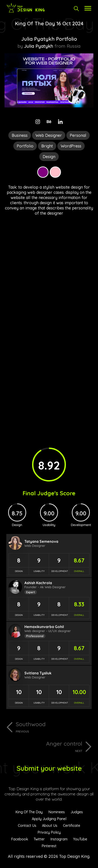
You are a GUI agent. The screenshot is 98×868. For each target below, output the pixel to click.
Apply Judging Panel (49, 819)
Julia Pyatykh (39, 46)
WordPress (71, 146)
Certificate (72, 825)
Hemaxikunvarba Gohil (44, 627)
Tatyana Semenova (41, 541)
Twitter (39, 839)
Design (49, 157)
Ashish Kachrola (38, 583)
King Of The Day (29, 812)
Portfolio (25, 146)
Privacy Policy (49, 832)
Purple (43, 172)
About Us (50, 825)
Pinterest (49, 846)
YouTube (80, 839)
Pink (55, 172)
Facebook (20, 839)
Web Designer (49, 135)
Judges (77, 812)
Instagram (59, 839)
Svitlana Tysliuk (38, 673)
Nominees (57, 812)
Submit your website (49, 768)
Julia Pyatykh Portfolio (49, 39)
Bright (47, 146)
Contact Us (27, 825)
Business (20, 135)
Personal (78, 135)
